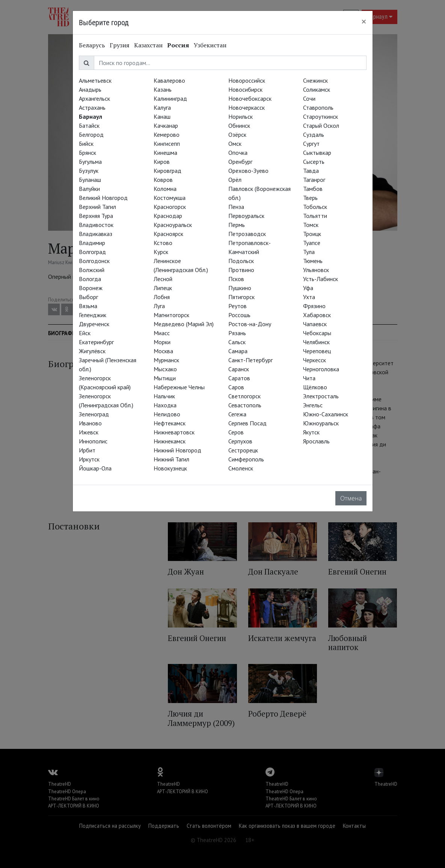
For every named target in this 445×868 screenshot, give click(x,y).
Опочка (238, 153)
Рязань (237, 333)
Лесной (163, 279)
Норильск (241, 116)
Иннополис (93, 441)
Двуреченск (94, 324)
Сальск (237, 342)
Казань (163, 89)
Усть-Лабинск (321, 279)
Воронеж (91, 288)
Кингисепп (167, 144)
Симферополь (246, 459)
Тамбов (313, 189)
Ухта (309, 297)
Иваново (90, 423)
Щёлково (315, 387)
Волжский (92, 270)
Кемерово (167, 135)
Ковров (163, 180)
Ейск (85, 333)
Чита (309, 378)
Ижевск (89, 432)
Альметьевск (95, 80)
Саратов (239, 378)
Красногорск (170, 207)
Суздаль (314, 135)
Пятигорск (241, 297)
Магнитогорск (171, 315)
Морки (162, 342)
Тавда (311, 171)
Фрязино (314, 306)
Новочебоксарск (250, 98)
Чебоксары (317, 333)
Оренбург (240, 162)
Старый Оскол (321, 126)
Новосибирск (245, 89)
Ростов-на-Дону (250, 324)
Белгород (91, 135)
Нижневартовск (174, 432)
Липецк (163, 288)
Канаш (162, 116)
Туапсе (312, 243)
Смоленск (241, 468)
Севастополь (245, 405)
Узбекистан (210, 45)
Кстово (163, 243)
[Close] (364, 21)
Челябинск (316, 342)
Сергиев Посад (247, 423)
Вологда (90, 279)
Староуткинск (321, 116)
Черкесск (315, 360)
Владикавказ (96, 234)
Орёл (235, 180)
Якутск (311, 432)
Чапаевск (315, 324)
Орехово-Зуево (248, 171)
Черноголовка (321, 369)
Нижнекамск (170, 441)
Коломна (165, 189)
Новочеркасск (247, 107)
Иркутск (89, 459)
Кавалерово (169, 80)
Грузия (120, 45)
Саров (236, 387)
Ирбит (87, 450)
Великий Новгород (103, 198)
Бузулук (89, 171)
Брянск (87, 153)
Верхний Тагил (97, 207)
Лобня (162, 297)
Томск (311, 225)
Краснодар (168, 216)
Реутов (238, 306)
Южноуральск (321, 423)
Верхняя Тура (96, 216)
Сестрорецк (243, 450)
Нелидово (167, 414)
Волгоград (92, 252)
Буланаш (90, 180)
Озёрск (237, 135)
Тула (309, 252)
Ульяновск (316, 270)
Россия (178, 45)
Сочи (309, 98)
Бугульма (90, 162)
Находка (165, 405)
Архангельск (94, 98)
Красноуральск (173, 225)
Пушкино (240, 288)
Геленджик (93, 315)
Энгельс (313, 405)
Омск (235, 144)
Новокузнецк (170, 468)
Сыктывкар (317, 153)
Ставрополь (318, 107)
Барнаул (91, 116)
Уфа (308, 288)
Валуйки (89, 189)
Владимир (92, 243)
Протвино (241, 270)
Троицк (312, 234)
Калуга (162, 107)
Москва (163, 351)
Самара (238, 351)
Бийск (86, 144)
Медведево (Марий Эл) (184, 324)
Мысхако (165, 369)
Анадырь (90, 89)
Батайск (89, 126)
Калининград (170, 98)
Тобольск (315, 207)
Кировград (167, 171)
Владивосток (96, 225)
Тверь (310, 198)
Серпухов (240, 441)
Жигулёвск (92, 351)
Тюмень (313, 261)
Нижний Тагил (171, 459)
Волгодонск (94, 261)
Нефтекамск (170, 423)
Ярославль (316, 441)
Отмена (351, 498)
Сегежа (237, 414)
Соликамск (317, 89)
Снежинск (315, 80)
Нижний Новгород (177, 450)
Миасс (162, 333)
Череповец (317, 351)
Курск (161, 252)
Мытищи (165, 378)
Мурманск (166, 360)
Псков (236, 279)
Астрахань (92, 107)
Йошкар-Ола (95, 468)
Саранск (239, 369)
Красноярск (168, 234)
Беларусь (92, 45)
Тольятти (315, 216)
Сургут (311, 144)
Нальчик (164, 396)
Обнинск (239, 126)
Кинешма (165, 153)
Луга (159, 306)
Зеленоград (94, 414)
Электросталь (321, 396)
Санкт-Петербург (250, 360)
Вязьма (88, 306)
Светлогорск (244, 396)
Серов (236, 432)
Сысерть (314, 162)
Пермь (237, 225)
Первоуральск (246, 216)
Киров (162, 162)
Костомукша (170, 198)
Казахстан (148, 45)
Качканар (166, 126)
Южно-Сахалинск (326, 414)
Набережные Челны (179, 387)
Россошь (239, 315)
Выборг (88, 297)
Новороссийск (247, 80)
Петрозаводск (247, 234)
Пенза (236, 207)
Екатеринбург (96, 342)
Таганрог (314, 180)
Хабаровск (317, 315)
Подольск (241, 261)
